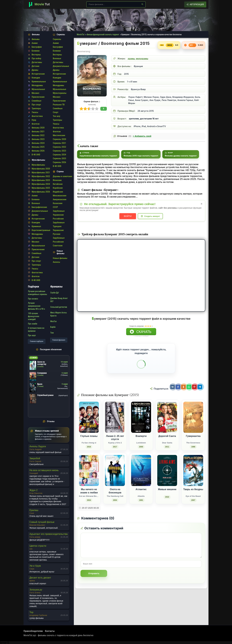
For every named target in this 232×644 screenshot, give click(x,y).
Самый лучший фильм (42, 522)
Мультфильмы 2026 (41, 192)
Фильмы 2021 (38, 132)
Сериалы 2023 (59, 151)
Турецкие (57, 226)
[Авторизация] (195, 4)
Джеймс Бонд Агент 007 (59, 300)
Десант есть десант (40, 578)
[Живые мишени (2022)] (167, 479)
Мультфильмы (38, 165)
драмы (131, 59)
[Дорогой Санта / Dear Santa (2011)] (167, 425)
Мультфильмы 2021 (41, 173)
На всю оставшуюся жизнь (44, 470)
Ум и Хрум (35, 566)
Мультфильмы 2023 (41, 180)
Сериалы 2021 (59, 143)
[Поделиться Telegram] (200, 387)
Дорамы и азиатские (62, 176)
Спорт (56, 112)
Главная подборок (37, 341)
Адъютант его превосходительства (49, 534)
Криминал (36, 226)
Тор (31, 612)
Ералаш (34, 510)
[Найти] (142, 4)
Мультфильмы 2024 (41, 184)
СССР (55, 207)
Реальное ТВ (59, 105)
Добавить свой (142, 136)
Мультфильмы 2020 (41, 169)
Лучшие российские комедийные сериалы (38, 293)
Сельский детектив (59, 307)
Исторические (38, 74)
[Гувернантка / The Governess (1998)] (193, 425)
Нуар (34, 120)
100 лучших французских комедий (34, 316)
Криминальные (39, 82)
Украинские (58, 215)
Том (52, 333)
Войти (128, 216)
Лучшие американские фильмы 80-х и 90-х (36, 306)
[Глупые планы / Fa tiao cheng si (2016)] (89, 425)
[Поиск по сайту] (116, 4)
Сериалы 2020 (59, 139)
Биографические (39, 207)
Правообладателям (33, 631)
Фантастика (37, 116)
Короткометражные (41, 230)
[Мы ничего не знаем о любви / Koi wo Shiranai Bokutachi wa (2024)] (89, 479)
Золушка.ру (36, 590)
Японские (57, 180)
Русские (57, 234)
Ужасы (35, 112)
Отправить (94, 573)
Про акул (32, 335)
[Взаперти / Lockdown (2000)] (141, 425)
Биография (37, 47)
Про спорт (36, 105)
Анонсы (56, 262)
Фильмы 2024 (38, 143)
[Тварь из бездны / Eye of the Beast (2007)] (193, 479)
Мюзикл (35, 93)
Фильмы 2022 (38, 135)
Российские (58, 219)
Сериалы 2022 (59, 147)
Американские (60, 199)
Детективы (37, 62)
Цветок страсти (38, 546)
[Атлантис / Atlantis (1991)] (141, 479)
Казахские (58, 203)
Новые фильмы (60, 258)
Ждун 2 (33, 490)
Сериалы (57, 39)
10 (81, 109)
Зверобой (35, 458)
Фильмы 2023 (38, 139)
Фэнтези (36, 124)
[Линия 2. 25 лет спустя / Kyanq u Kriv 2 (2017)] (115, 425)
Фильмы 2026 (38, 151)
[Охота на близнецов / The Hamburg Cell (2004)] (115, 479)
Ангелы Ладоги (38, 446)
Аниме (35, 43)
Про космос (33, 299)
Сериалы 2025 (59, 158)
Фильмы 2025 (38, 147)
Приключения (38, 97)
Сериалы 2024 (59, 155)
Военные (36, 203)
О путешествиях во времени (36, 329)
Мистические (59, 135)
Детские (36, 66)
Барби (53, 327)
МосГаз (53, 321)
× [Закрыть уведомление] (202, 204)
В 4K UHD (36, 155)
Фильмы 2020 (38, 128)
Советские (58, 246)
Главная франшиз (59, 340)
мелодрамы (142, 59)
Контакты (50, 631)
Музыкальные (38, 89)
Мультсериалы (60, 93)
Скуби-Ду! (55, 293)
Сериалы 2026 (59, 162)
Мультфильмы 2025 (41, 188)
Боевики (36, 51)
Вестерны (36, 55)
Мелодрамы (37, 85)
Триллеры (36, 108)
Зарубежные (59, 211)
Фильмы (36, 39)
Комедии (36, 78)
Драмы (35, 70)
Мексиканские (60, 196)
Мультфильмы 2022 (41, 176)
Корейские (58, 188)
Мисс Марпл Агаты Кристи (59, 314)
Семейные (36, 101)
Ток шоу (57, 116)
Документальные (40, 211)
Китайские (58, 184)
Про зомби (33, 324)
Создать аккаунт (152, 216)
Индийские (58, 192)
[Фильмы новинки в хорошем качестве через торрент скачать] (41, 4)
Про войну (36, 58)
